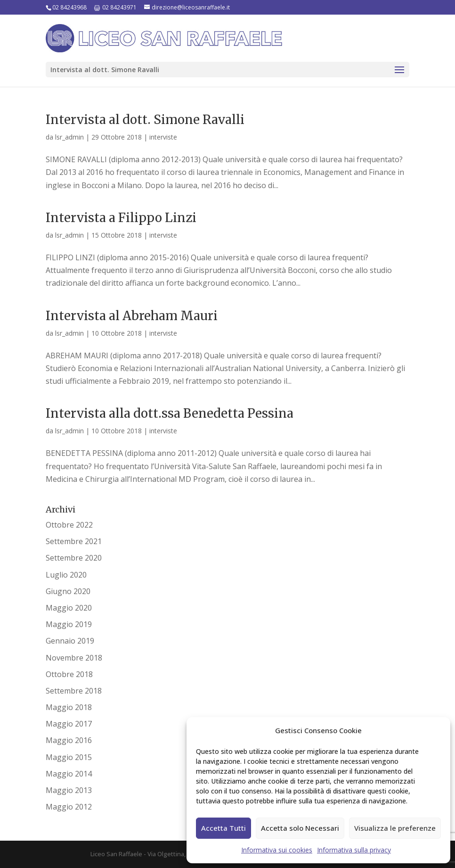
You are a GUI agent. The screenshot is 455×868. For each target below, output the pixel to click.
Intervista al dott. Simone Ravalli (145, 120)
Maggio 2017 (69, 724)
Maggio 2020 (69, 608)
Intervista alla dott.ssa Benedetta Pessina (170, 413)
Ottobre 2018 (69, 674)
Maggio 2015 (69, 757)
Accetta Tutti (223, 828)
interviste (163, 137)
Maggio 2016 (69, 740)
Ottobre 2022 (69, 525)
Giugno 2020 (68, 591)
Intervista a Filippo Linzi (121, 218)
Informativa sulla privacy (354, 850)
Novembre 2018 (74, 658)
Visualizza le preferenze (395, 828)
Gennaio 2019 (70, 641)
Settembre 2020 (74, 558)
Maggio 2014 (69, 774)
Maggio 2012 (69, 807)
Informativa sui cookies (277, 850)
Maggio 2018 (69, 707)
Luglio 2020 (66, 575)
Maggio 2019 (69, 624)
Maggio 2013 (69, 790)
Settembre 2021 (74, 541)
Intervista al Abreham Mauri (132, 316)
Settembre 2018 (74, 691)
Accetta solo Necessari (300, 828)
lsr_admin (69, 137)
